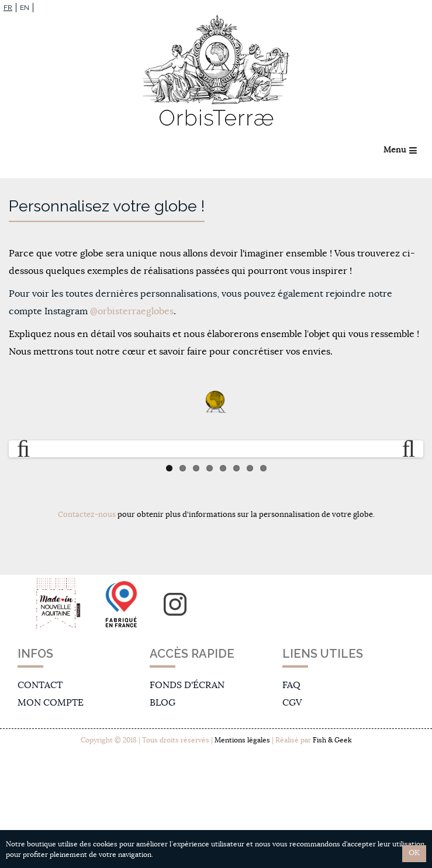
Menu (395, 150)
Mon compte (51, 703)
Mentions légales (242, 740)
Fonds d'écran (187, 685)
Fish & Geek (332, 740)
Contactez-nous (87, 515)
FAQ (291, 685)
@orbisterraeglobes (132, 311)
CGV (292, 703)
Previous (29, 449)
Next (403, 449)
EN (25, 8)
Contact (40, 685)
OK (414, 853)
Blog (163, 703)
